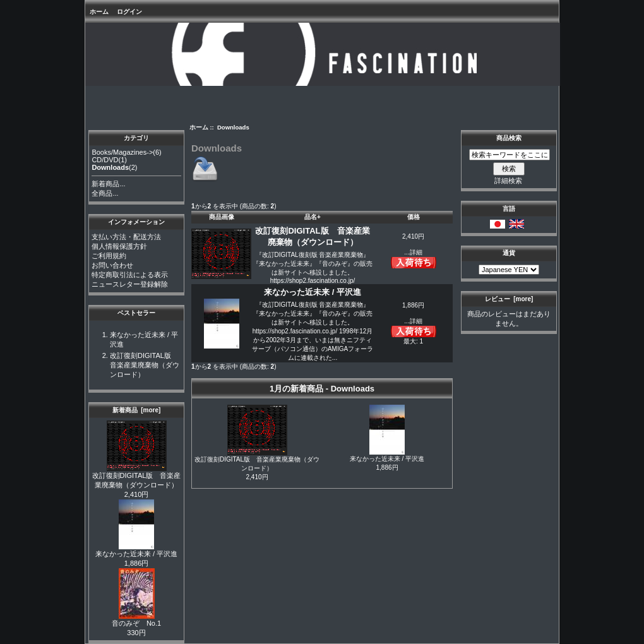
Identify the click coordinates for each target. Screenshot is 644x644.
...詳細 (413, 252)
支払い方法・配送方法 (126, 237)
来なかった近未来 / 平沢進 (136, 550)
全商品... (105, 193)
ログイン (129, 12)
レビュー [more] (509, 299)
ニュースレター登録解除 (130, 284)
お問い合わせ (112, 265)
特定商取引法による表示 (130, 275)
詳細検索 (508, 181)
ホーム (99, 12)
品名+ (313, 217)
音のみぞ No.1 (136, 620)
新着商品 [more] (137, 410)
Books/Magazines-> (122, 152)
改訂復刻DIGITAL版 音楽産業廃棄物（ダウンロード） (145, 365)
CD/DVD (105, 160)
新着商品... (108, 184)
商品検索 (509, 138)
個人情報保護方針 (119, 246)
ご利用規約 (109, 256)
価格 (414, 217)
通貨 (509, 253)
